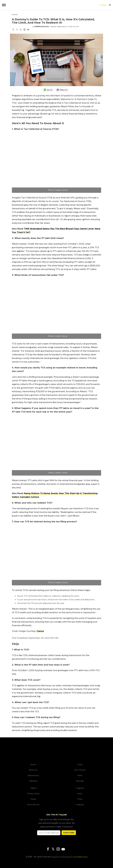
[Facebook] (48, 849)
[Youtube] (63, 849)
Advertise (33, 781)
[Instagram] (58, 849)
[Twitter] (53, 849)
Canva (40, 631)
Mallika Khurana (42, 26)
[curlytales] (56, 751)
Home (15, 15)
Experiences (33, 775)
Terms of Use (33, 805)
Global (103, 5)
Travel (80, 775)
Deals (33, 799)
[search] (110, 5)
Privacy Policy (33, 794)
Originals (80, 788)
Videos (33, 788)
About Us (33, 770)
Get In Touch (80, 770)
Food (80, 764)
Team (80, 794)
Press (80, 799)
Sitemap (80, 781)
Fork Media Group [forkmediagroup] (80, 857)
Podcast (80, 805)
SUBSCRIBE (69, 833)
